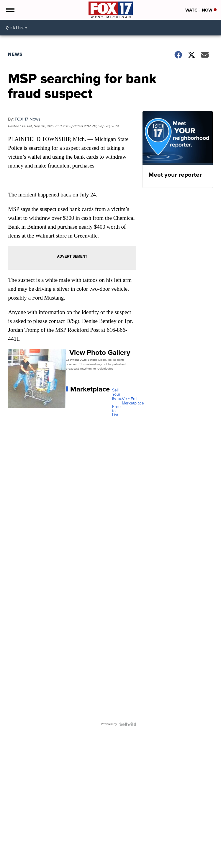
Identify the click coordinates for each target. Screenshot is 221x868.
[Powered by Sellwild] (128, 724)
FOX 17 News (28, 119)
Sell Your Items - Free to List (117, 403)
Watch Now (201, 10)
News (15, 54)
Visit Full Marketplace (133, 401)
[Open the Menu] (10, 10)
